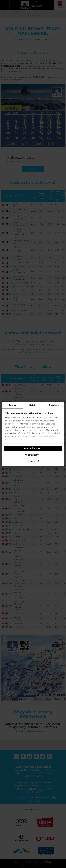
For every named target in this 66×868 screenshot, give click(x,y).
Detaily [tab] (33, 405)
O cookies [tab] (53, 405)
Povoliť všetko (33, 448)
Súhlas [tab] (13, 405)
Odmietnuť (33, 461)
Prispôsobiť (33, 455)
